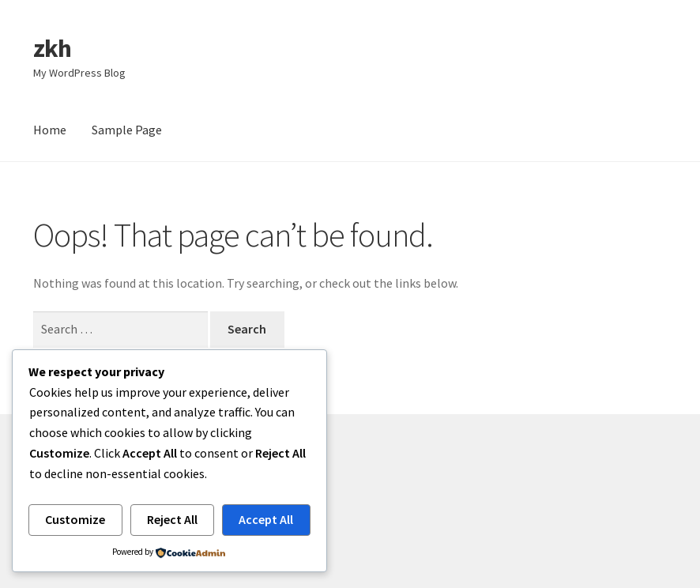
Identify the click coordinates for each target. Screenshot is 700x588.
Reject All (172, 519)
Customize (75, 519)
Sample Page (127, 130)
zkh (52, 48)
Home (50, 130)
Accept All (266, 519)
